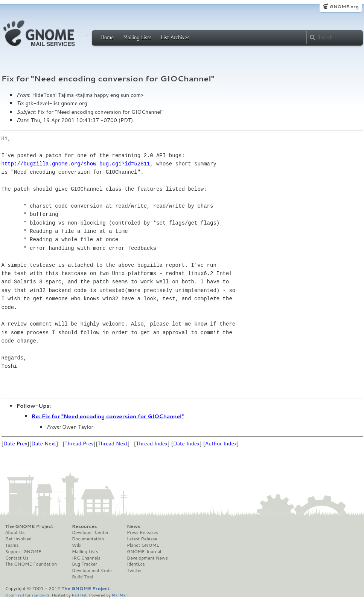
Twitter (134, 570)
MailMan (120, 595)
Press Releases (142, 532)
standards (41, 595)
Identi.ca (136, 564)
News (134, 526)
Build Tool (82, 577)
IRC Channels (86, 558)
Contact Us (17, 558)
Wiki (77, 545)
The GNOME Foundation (31, 564)
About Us (15, 532)
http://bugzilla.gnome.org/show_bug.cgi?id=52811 (76, 164)
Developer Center (90, 532)
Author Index (221, 444)
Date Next (44, 444)
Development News (147, 558)
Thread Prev (79, 444)
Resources (84, 526)
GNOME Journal (144, 552)
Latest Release (142, 539)
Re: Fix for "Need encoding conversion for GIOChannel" (108, 416)
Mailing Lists (137, 37)
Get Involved (18, 539)
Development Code (92, 570)
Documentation (88, 539)
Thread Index (152, 444)
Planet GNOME (143, 545)
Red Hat (79, 595)
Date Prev (15, 444)
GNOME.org (344, 7)
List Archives (175, 37)
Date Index (187, 444)
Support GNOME (23, 552)
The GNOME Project (29, 526)
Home (107, 37)
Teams (12, 545)
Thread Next (113, 444)
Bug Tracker (85, 564)
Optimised (15, 595)
